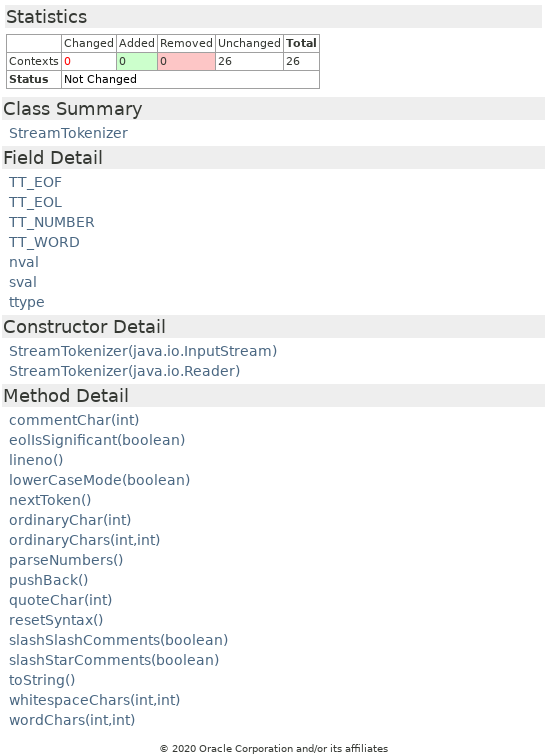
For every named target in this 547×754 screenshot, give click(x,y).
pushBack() (48, 580)
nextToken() (50, 500)
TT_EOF (35, 182)
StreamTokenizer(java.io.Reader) (124, 371)
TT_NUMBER (52, 222)
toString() (42, 680)
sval (23, 282)
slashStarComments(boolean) (114, 660)
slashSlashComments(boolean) (118, 640)
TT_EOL (35, 202)
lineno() (36, 460)
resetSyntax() (56, 620)
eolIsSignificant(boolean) (97, 440)
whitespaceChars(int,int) (94, 700)
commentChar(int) (74, 420)
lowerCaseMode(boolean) (99, 480)
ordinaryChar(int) (70, 520)
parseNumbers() (66, 560)
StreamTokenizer (68, 133)
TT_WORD (44, 242)
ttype (27, 302)
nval (24, 262)
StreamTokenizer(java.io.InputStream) (143, 351)
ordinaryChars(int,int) (84, 540)
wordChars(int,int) (72, 720)
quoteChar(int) (60, 600)
